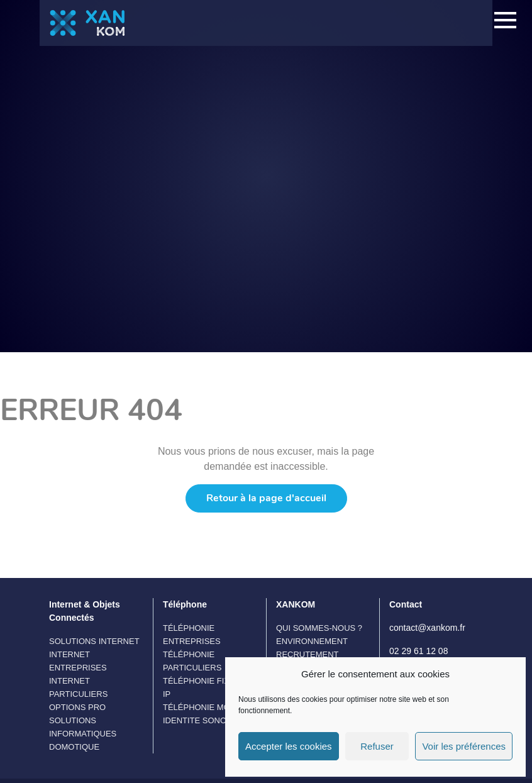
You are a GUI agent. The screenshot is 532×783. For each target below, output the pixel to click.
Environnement (312, 641)
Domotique (74, 747)
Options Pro (77, 707)
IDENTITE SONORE (200, 720)
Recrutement (308, 654)
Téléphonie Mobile (205, 707)
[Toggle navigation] (505, 22)
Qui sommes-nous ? (319, 628)
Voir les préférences (464, 746)
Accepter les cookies (289, 746)
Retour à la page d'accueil (266, 498)
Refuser (377, 746)
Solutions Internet (94, 641)
